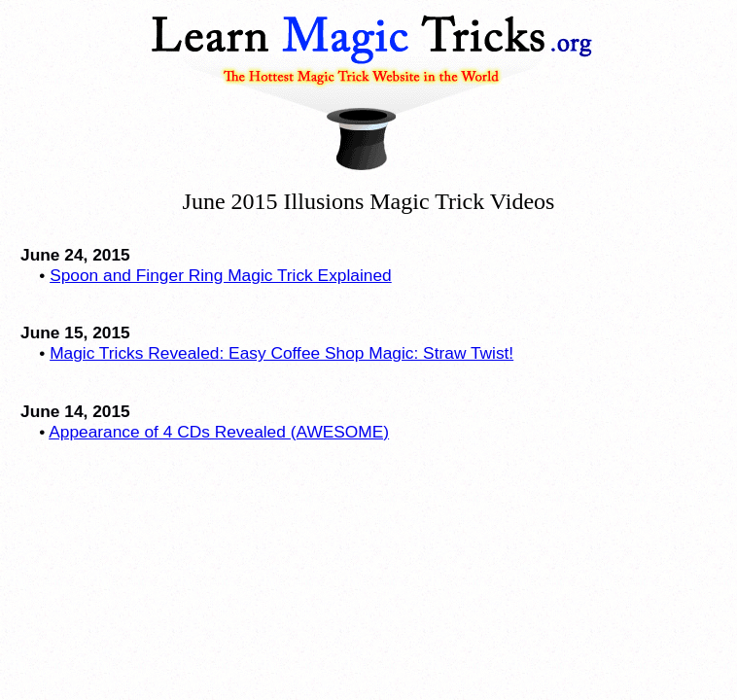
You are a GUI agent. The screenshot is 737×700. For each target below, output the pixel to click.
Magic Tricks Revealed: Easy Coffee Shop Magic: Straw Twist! (281, 353)
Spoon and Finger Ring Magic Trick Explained (221, 275)
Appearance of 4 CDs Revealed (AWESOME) (219, 432)
